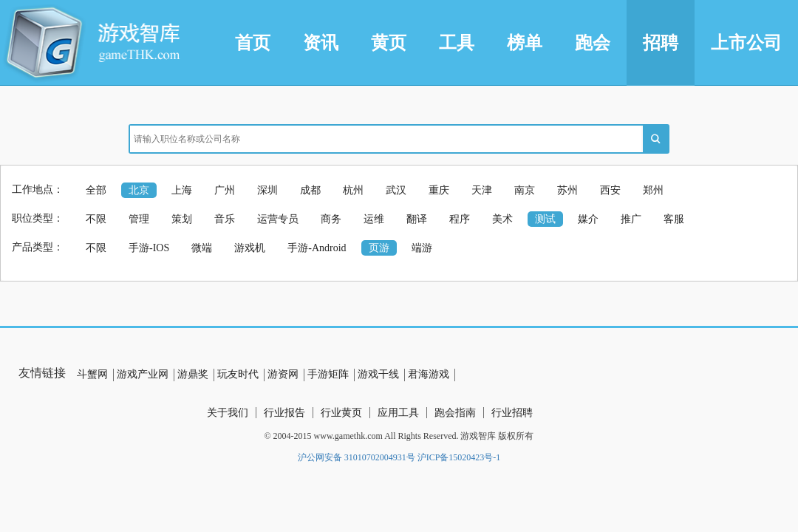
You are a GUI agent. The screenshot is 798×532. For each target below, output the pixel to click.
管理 (139, 219)
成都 (310, 190)
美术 (502, 219)
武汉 (396, 190)
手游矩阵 (328, 374)
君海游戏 (429, 374)
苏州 (567, 190)
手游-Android (317, 248)
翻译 (417, 219)
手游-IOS (149, 248)
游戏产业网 (143, 374)
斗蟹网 (92, 374)
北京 (139, 190)
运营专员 (278, 219)
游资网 (283, 374)
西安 (610, 190)
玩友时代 (238, 374)
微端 (202, 248)
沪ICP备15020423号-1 (459, 457)
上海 (182, 190)
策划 (182, 219)
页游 (379, 248)
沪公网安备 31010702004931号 (357, 457)
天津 (482, 190)
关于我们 (228, 413)
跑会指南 (455, 413)
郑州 (653, 190)
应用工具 (398, 413)
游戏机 (250, 248)
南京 (525, 190)
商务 (331, 219)
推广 (631, 219)
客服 (674, 219)
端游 (422, 248)
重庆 (439, 190)
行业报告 (284, 413)
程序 (460, 219)
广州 (225, 190)
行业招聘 (512, 413)
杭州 (353, 190)
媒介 (588, 219)
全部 (96, 190)
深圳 (267, 190)
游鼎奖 (193, 374)
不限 (96, 219)
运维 (374, 219)
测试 (545, 219)
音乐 (225, 219)
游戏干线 (378, 374)
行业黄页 (341, 413)
